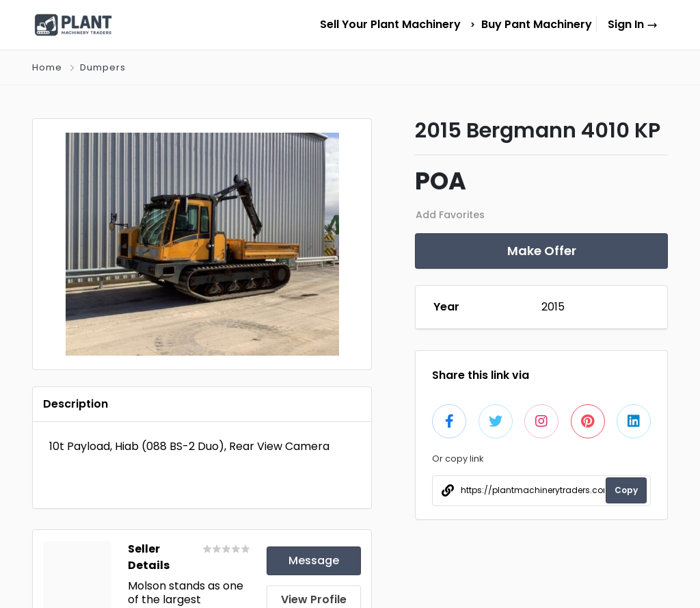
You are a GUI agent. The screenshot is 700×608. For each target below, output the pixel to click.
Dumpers (103, 67)
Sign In (633, 24)
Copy (626, 490)
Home (47, 67)
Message (314, 560)
